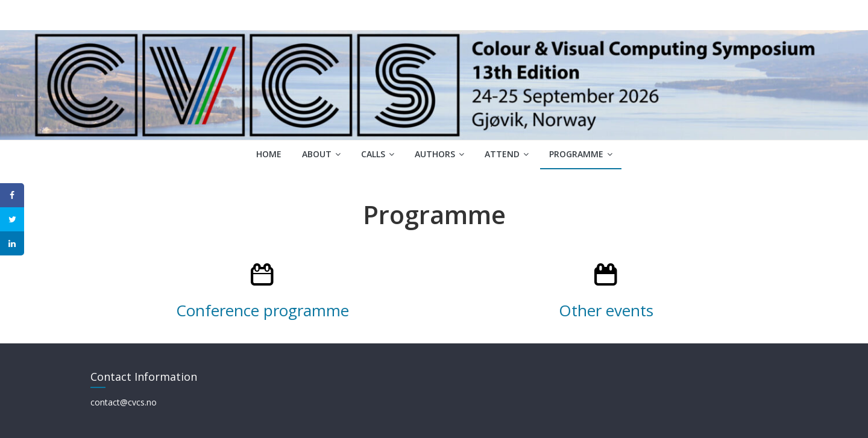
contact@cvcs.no (124, 402)
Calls (373, 154)
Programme (576, 154)
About (317, 154)
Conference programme (263, 310)
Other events (606, 310)
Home (269, 154)
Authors (435, 154)
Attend (502, 154)
